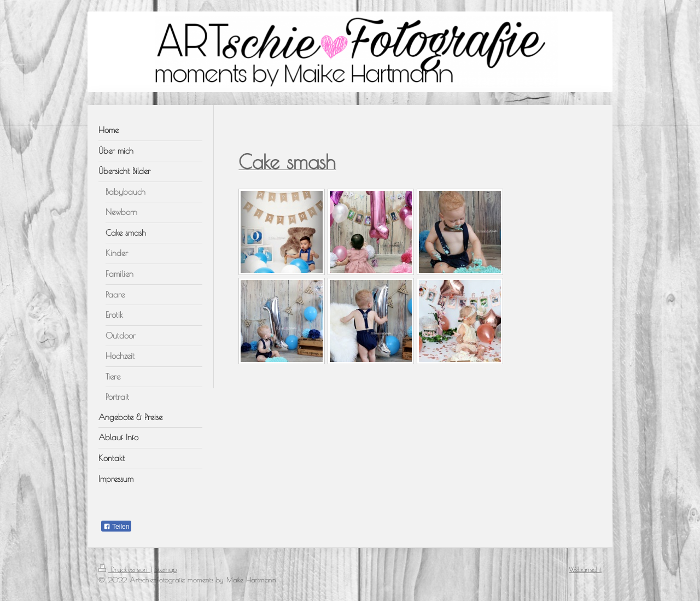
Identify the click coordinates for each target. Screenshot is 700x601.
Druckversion (124, 569)
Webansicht (585, 569)
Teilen (116, 527)
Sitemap (165, 569)
